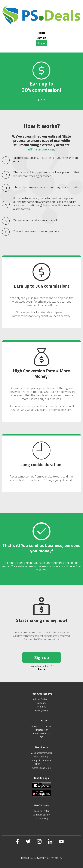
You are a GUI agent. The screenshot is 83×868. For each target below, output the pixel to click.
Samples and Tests (41, 768)
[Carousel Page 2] (41, 100)
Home (42, 33)
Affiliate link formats (41, 734)
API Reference (42, 764)
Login (41, 43)
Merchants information (41, 753)
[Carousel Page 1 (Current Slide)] (39, 100)
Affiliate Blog (42, 818)
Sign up (41, 38)
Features (41, 707)
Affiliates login (42, 730)
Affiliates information (41, 726)
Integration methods (42, 760)
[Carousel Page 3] (44, 100)
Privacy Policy (41, 710)
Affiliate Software (42, 699)
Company (41, 703)
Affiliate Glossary (41, 815)
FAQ (41, 737)
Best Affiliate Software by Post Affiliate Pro (41, 858)
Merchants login (42, 757)
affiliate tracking (41, 149)
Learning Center (42, 811)
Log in (41, 669)
